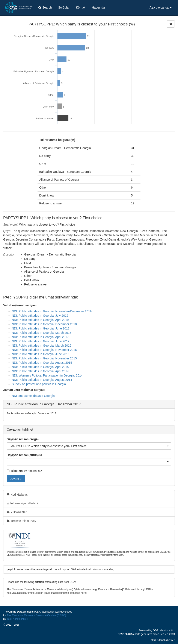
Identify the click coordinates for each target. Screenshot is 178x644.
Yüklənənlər (17, 512)
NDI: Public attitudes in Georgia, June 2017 (41, 341)
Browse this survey (21, 521)
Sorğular (64, 7)
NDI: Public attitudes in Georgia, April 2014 (40, 371)
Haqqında (98, 7)
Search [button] (45, 7)
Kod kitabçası (18, 495)
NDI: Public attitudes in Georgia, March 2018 (41, 333)
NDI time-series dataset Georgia (33, 396)
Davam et (16, 479)
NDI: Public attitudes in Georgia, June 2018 (41, 328)
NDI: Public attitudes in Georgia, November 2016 (44, 350)
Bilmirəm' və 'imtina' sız (24, 471)
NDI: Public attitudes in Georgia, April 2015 (40, 367)
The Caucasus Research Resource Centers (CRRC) (36, 615)
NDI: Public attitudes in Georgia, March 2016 (41, 346)
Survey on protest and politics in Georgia (39, 384)
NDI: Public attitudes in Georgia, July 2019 (40, 316)
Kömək (81, 7)
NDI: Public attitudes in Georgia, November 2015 (44, 358)
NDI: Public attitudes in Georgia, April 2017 (40, 337)
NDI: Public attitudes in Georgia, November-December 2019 (52, 311)
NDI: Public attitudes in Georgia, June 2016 (41, 354)
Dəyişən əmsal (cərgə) (23, 439)
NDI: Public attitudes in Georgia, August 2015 (42, 363)
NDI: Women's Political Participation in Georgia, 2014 (47, 375)
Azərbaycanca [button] (161, 7)
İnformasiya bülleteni (22, 503)
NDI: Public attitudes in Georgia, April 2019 (40, 320)
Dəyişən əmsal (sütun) (23, 455)
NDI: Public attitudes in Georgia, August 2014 (42, 380)
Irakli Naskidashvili (17, 619)
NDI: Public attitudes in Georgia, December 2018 (44, 324)
